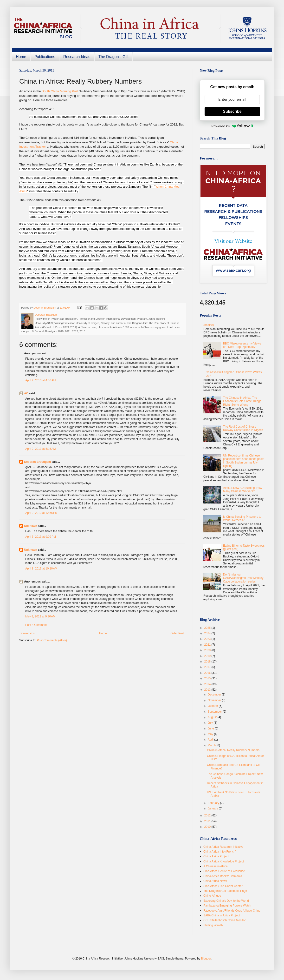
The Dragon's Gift (113, 57)
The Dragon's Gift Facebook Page (225, 891)
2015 (208, 678)
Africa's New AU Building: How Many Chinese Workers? (243, 490)
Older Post (177, 633)
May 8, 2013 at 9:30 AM (40, 616)
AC (26, 393)
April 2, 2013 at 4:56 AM (40, 380)
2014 (208, 684)
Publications (45, 57)
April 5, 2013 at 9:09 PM (41, 537)
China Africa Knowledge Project (224, 861)
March (212, 745)
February (214, 803)
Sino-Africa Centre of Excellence (224, 871)
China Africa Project (216, 856)
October (213, 706)
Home (21, 57)
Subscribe (232, 111)
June (211, 728)
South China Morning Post (60, 91)
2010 (208, 827)
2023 (208, 639)
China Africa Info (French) (220, 852)
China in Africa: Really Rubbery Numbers (233, 750)
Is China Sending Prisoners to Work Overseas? (242, 518)
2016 (208, 673)
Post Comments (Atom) (52, 640)
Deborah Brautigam (37, 462)
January (213, 808)
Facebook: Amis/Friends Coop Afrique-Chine (232, 911)
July (211, 723)
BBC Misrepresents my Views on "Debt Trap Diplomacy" (242, 345)
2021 (208, 645)
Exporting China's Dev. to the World (226, 901)
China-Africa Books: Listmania (223, 876)
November (215, 700)
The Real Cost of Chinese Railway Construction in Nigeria (243, 428)
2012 (208, 815)
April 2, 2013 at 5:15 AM (40, 449)
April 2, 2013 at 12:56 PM (41, 513)
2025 (208, 628)
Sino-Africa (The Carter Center (223, 886)
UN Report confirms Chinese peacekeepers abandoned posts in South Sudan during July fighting (244, 461)
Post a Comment (36, 625)
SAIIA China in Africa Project (222, 915)
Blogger (206, 959)
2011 (208, 821)
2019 (208, 656)
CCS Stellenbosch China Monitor (224, 920)
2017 (208, 667)
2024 (208, 633)
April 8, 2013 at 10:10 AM (41, 569)
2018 (208, 662)
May (211, 734)
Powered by (232, 126)
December (215, 695)
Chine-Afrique (212, 896)
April (211, 740)
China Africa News (215, 881)
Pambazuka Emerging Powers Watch (227, 906)
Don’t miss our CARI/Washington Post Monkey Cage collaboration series (243, 578)
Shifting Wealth (213, 925)
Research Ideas (77, 57)
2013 (208, 690)
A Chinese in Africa (216, 866)
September (215, 712)
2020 (208, 650)
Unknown (31, 526)
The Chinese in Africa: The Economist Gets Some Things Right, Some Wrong (242, 401)
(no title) (209, 325)
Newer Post (28, 633)
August (213, 717)
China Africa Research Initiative (223, 847)
